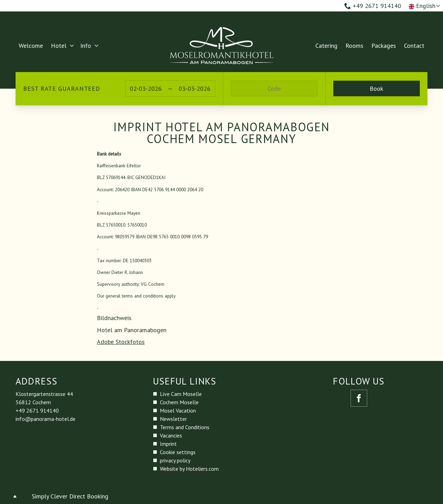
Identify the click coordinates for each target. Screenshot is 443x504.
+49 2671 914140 (373, 6)
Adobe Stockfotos (121, 342)
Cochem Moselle (179, 402)
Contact (414, 46)
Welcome (31, 46)
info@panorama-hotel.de (46, 419)
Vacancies (171, 435)
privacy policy (175, 460)
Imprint (168, 444)
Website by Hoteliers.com (189, 469)
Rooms (354, 46)
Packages (384, 46)
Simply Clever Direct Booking (70, 496)
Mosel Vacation (178, 410)
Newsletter (173, 419)
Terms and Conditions (185, 427)
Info (86, 46)
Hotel (59, 46)
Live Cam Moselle (181, 394)
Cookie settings (178, 452)
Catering (326, 46)
